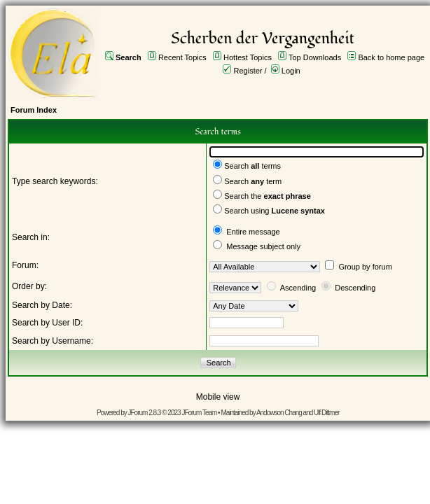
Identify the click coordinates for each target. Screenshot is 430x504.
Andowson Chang (279, 413)
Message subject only (263, 246)
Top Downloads (315, 57)
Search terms (252, 166)
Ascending (298, 288)
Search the (268, 196)
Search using (275, 211)
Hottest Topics (248, 57)
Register (248, 71)
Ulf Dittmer (326, 413)
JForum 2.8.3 (145, 413)
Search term (253, 181)
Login (291, 71)
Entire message (253, 232)
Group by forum (365, 267)
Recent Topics (182, 57)
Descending (355, 288)
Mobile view (218, 397)
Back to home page (391, 57)
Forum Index (34, 110)
